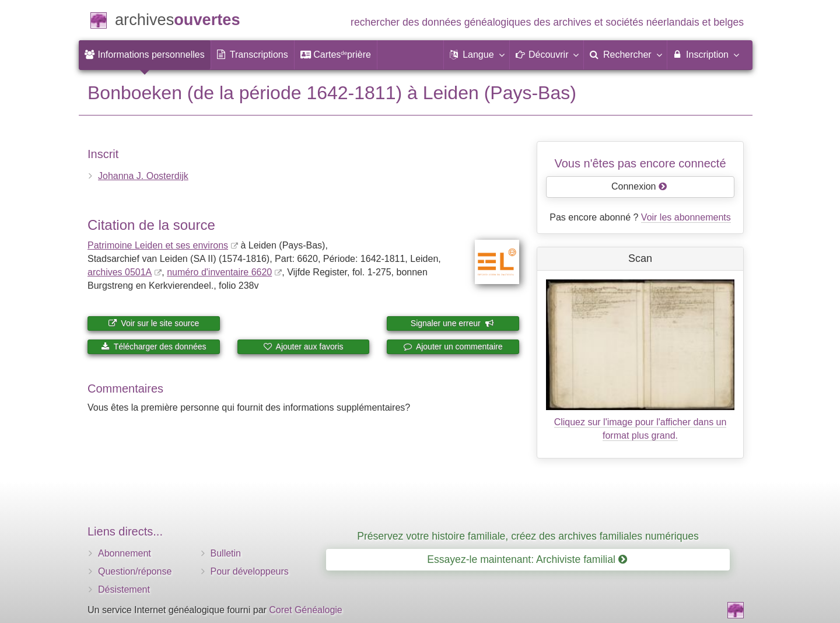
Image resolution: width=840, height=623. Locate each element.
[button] (477, 55)
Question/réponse (135, 571)
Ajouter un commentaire (453, 346)
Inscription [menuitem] (706, 54)
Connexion (639, 186)
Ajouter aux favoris (303, 346)
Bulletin (226, 553)
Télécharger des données (153, 346)
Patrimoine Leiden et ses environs (158, 245)
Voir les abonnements (686, 217)
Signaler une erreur (452, 323)
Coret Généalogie (305, 610)
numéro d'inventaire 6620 (219, 272)
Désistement (124, 589)
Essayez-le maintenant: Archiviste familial (527, 559)
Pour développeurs (250, 571)
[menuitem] (145, 55)
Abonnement (125, 553)
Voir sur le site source (153, 323)
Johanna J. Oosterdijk (143, 176)
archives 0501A (120, 272)
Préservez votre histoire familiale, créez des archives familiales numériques (528, 536)
